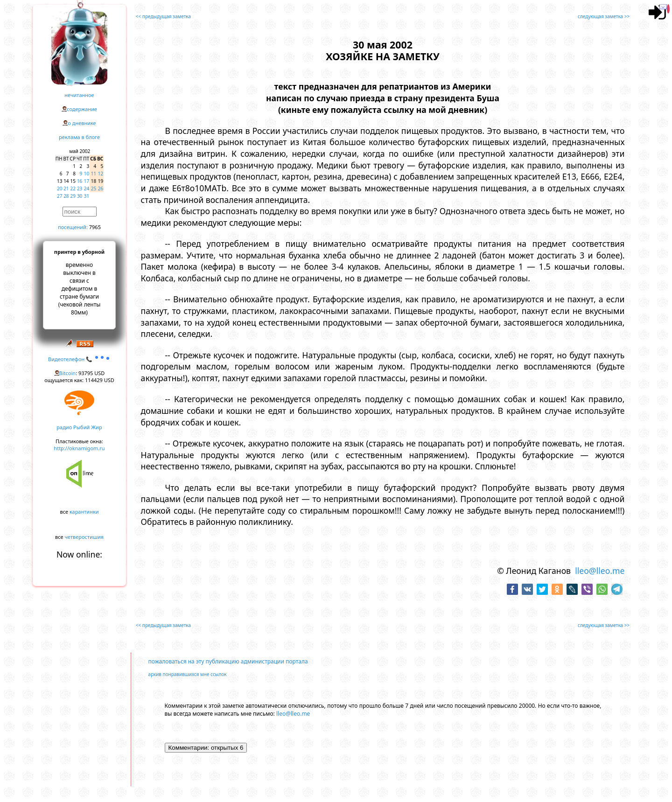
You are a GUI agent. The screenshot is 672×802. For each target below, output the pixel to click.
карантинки (84, 512)
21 (66, 188)
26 (101, 188)
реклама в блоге (79, 137)
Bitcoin (68, 373)
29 (73, 196)
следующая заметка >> (604, 16)
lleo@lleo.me (600, 571)
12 (101, 174)
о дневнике (82, 123)
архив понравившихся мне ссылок (188, 674)
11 (94, 174)
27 (59, 196)
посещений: (73, 227)
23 (80, 188)
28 (66, 196)
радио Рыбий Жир (79, 427)
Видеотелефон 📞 (79, 359)
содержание (82, 109)
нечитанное (79, 95)
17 (87, 181)
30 (80, 196)
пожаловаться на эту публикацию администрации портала (228, 661)
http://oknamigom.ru (79, 448)
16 (80, 181)
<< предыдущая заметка (163, 16)
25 (94, 188)
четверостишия (84, 537)
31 (87, 196)
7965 (95, 227)
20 (59, 188)
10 (87, 174)
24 (87, 188)
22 (73, 188)
